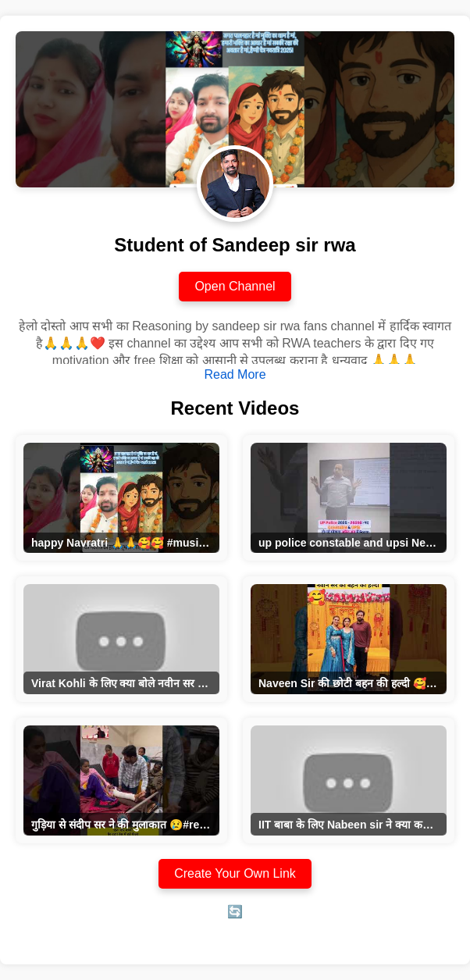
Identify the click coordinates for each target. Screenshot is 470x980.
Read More (235, 374)
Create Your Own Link (235, 873)
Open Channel (235, 286)
